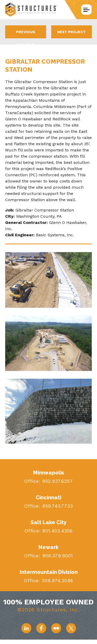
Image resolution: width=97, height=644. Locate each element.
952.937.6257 (57, 481)
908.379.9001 (57, 556)
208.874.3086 (57, 580)
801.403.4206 (57, 531)
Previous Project (26, 34)
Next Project (71, 32)
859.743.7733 (57, 506)
